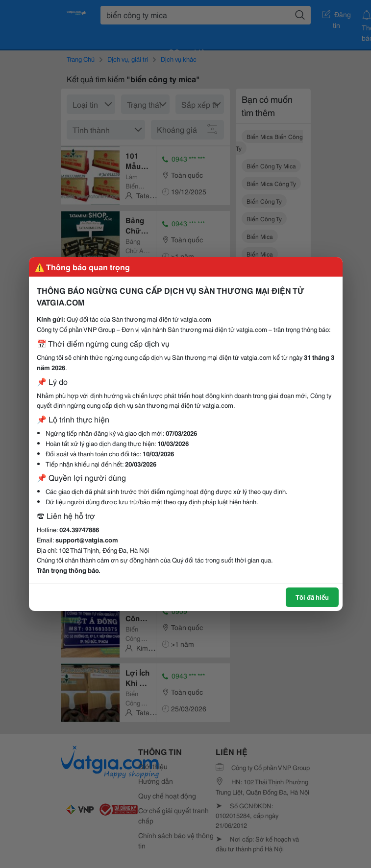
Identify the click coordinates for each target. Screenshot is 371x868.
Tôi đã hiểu (312, 597)
